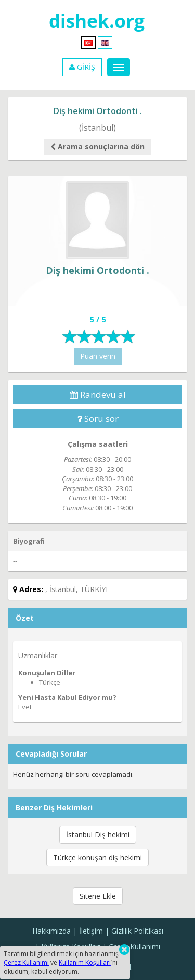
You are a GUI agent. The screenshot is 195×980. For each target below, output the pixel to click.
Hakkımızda (51, 931)
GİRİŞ (82, 67)
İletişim (91, 931)
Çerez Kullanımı (134, 946)
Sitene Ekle (98, 896)
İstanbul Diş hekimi (98, 834)
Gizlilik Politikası (137, 931)
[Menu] (119, 67)
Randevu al (98, 394)
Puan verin (98, 356)
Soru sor (98, 418)
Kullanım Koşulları (85, 963)
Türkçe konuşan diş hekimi (97, 857)
